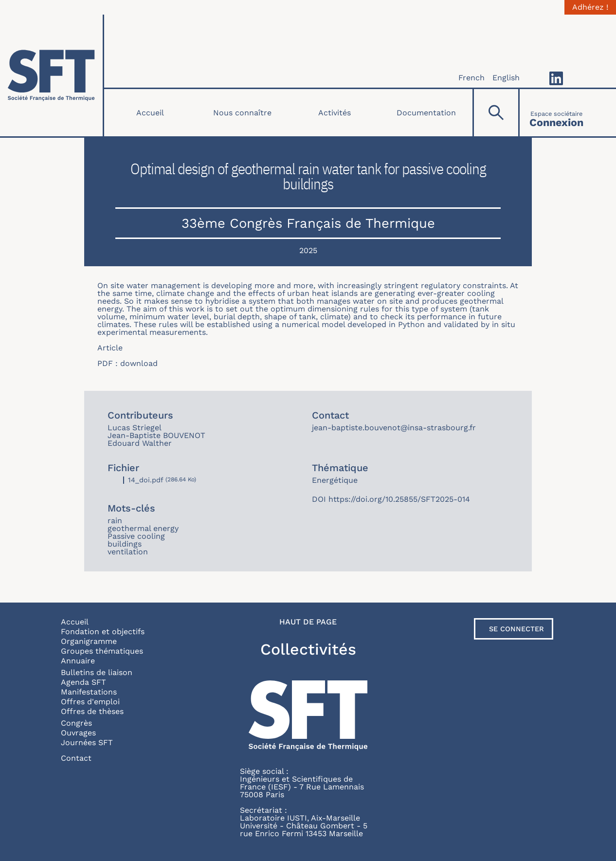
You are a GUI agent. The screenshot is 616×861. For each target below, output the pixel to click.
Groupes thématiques (102, 651)
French (471, 78)
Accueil (150, 113)
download (139, 363)
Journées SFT (87, 742)
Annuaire (78, 661)
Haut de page (308, 622)
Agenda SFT (83, 682)
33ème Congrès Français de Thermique (308, 223)
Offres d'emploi (90, 702)
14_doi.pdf (146, 480)
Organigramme (89, 641)
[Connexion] (556, 113)
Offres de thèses (92, 711)
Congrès (76, 723)
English (506, 78)
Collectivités (308, 649)
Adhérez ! (590, 7)
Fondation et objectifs (103, 632)
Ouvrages (78, 733)
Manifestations (89, 692)
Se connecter (516, 629)
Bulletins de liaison (97, 672)
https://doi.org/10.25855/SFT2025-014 (399, 499)
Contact (76, 758)
